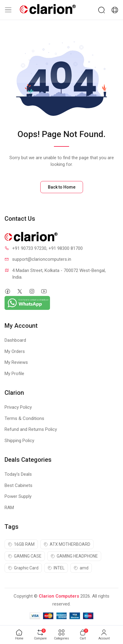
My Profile (14, 374)
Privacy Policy (18, 407)
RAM (9, 508)
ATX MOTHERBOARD (67, 544)
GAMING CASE (25, 556)
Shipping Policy (19, 441)
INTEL (56, 568)
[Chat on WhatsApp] (27, 303)
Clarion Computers (59, 596)
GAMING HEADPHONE (74, 556)
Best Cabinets (18, 485)
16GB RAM (21, 544)
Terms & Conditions (24, 418)
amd (81, 568)
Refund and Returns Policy (31, 429)
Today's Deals (18, 474)
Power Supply (18, 496)
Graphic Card (23, 568)
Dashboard (15, 340)
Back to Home (62, 187)
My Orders (15, 351)
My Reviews (16, 362)
